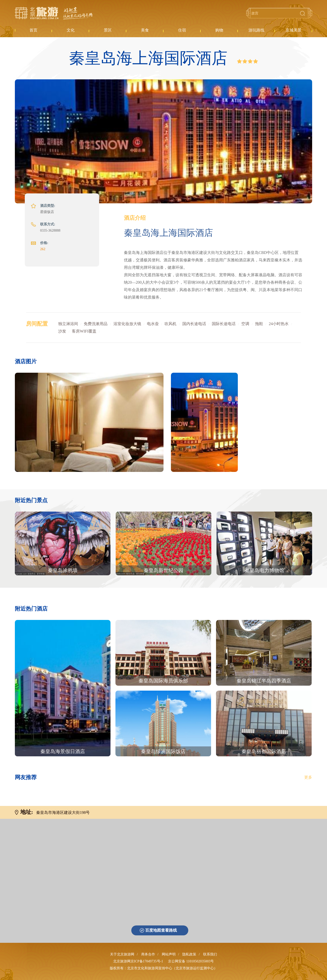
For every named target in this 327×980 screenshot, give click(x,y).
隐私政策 (189, 954)
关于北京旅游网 (122, 954)
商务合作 (148, 954)
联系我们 (210, 954)
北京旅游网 (54, 13)
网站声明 (169, 954)
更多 (308, 777)
